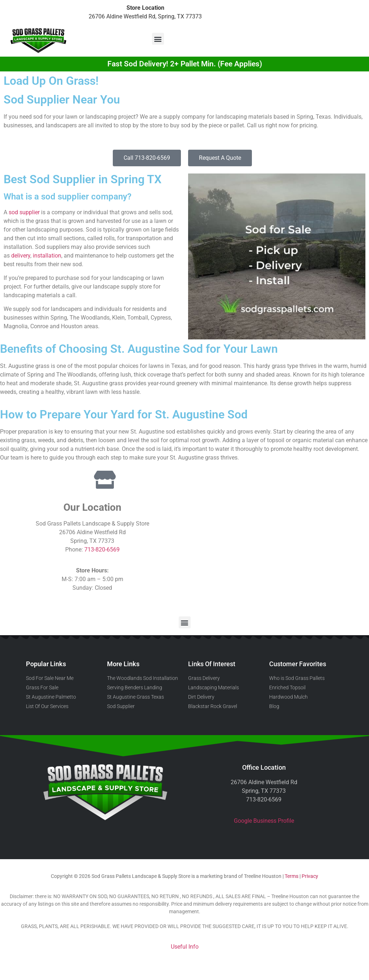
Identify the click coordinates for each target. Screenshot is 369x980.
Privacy (310, 876)
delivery (21, 256)
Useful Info (185, 947)
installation (47, 256)
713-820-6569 (102, 550)
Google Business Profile (264, 821)
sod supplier (24, 212)
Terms (292, 876)
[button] (158, 39)
